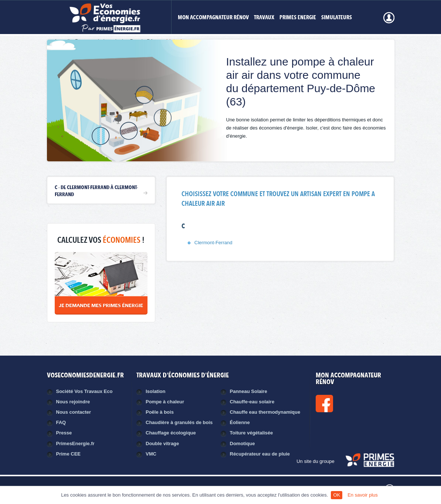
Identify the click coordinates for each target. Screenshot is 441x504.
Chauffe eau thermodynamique (265, 412)
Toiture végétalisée (252, 433)
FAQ (61, 422)
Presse (64, 433)
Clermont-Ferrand (213, 243)
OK (337, 495)
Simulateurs (337, 18)
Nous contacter (74, 412)
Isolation (155, 391)
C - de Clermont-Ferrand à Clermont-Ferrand (96, 191)
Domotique (242, 443)
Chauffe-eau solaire (252, 402)
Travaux (264, 18)
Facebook (349, 404)
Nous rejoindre (73, 402)
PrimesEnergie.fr (75, 443)
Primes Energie (298, 18)
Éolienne (240, 422)
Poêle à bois (160, 412)
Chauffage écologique (171, 433)
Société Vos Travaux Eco (84, 391)
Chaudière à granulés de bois (179, 422)
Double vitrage (162, 443)
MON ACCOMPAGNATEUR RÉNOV (213, 18)
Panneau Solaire (249, 391)
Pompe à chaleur (165, 402)
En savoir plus (363, 495)
